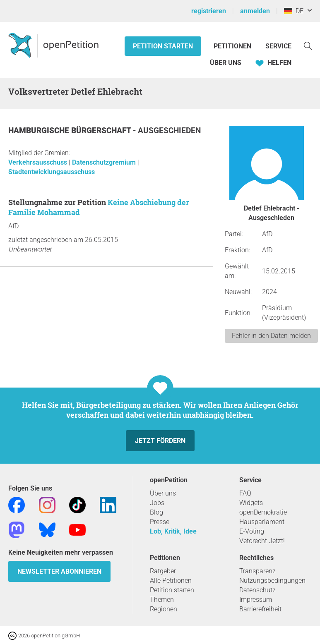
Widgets (251, 503)
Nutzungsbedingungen (272, 581)
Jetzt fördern (160, 441)
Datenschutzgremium (105, 162)
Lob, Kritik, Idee (173, 531)
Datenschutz (257, 590)
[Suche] (308, 45)
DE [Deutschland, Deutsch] (294, 11)
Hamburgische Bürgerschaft (71, 130)
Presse (160, 522)
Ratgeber (163, 571)
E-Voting (252, 531)
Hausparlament (262, 522)
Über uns (163, 493)
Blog (156, 512)
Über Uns (226, 63)
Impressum (256, 600)
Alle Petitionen (171, 581)
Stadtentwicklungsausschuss (52, 172)
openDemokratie (263, 512)
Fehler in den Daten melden (271, 336)
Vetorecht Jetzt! (262, 541)
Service (278, 46)
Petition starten (163, 46)
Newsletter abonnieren (59, 571)
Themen (162, 600)
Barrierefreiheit (260, 609)
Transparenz (257, 571)
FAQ (245, 493)
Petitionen (233, 46)
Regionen (164, 609)
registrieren (209, 11)
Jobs (157, 503)
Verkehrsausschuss (38, 162)
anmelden (255, 11)
